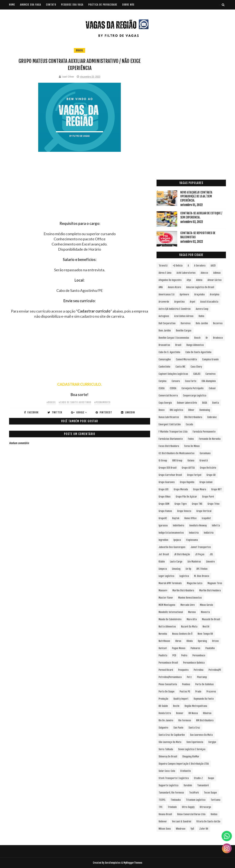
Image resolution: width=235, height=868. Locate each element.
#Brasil (51, 402)
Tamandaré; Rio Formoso (171, 793)
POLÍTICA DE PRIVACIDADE (103, 5)
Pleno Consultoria (168, 684)
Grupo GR (211, 475)
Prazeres (211, 692)
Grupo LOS (164, 489)
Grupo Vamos (165, 511)
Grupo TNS (197, 504)
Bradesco (218, 338)
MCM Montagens (167, 605)
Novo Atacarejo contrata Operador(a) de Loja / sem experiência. (196, 196)
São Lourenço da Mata (170, 742)
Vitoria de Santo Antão (208, 821)
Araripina (215, 294)
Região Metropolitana (196, 706)
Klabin (162, 562)
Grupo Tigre (181, 504)
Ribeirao (207, 713)
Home (12, 5)
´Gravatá (163, 266)
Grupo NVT (217, 489)
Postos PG (185, 692)
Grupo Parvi (208, 497)
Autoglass (164, 316)
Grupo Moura (200, 489)
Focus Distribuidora (169, 446)
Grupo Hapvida (187, 482)
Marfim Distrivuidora (210, 590)
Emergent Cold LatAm (170, 424)
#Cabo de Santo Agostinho (75, 402)
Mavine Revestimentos (190, 598)
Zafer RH (204, 829)
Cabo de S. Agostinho (169, 352)
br (207, 338)
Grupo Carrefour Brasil (170, 475)
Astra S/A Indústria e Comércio (175, 309)
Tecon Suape (210, 793)
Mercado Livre (188, 605)
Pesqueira (183, 670)
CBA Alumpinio (209, 381)
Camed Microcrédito (186, 359)
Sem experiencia (195, 742)
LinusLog (176, 569)
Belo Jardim (202, 323)
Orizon (215, 641)
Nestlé (206, 627)
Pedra (184, 655)
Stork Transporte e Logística (174, 778)
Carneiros (211, 374)
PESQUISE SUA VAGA (72, 5)
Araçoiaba (199, 294)
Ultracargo (205, 807)
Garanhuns (205, 453)
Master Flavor (166, 598)
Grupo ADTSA (188, 468)
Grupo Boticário (208, 468)
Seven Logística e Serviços (192, 749)
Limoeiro (210, 562)
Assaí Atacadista (209, 302)
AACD (213, 266)
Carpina (163, 381)
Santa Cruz (194, 728)
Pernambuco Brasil (168, 663)
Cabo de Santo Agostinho (198, 352)
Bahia (201, 316)
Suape (211, 778)
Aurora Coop (202, 309)
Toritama (215, 800)
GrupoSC (163, 518)
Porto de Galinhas (205, 684)
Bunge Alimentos (195, 345)
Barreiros (186, 323)
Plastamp (202, 677)
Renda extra (165, 713)
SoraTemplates (113, 863)
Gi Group (163, 461)
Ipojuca (177, 540)
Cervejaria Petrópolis (193, 388)
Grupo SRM (164, 504)
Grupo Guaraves (167, 482)
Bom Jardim (165, 331)
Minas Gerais (207, 605)
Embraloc (212, 417)
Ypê (192, 829)
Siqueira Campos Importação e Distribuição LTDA (184, 764)
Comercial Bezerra (168, 396)
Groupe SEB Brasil (168, 468)
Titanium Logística (196, 800)
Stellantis (186, 771)
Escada (189, 424)
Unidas (214, 814)
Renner (180, 713)
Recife (176, 706)
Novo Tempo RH (205, 634)
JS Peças (200, 554)
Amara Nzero (174, 287)
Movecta (205, 612)
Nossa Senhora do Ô (182, 634)
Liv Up (188, 569)
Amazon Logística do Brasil (200, 287)
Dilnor (191, 410)
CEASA (162, 388)
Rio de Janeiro (166, 720)
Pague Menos (179, 648)
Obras (178, 641)
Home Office (190, 518)
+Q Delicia (178, 266)
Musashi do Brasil (211, 619)
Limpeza (163, 569)
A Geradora (200, 266)
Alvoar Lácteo (215, 280)
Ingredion (163, 540)
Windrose (181, 829)
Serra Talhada (166, 749)
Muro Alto (192, 619)
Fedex (191, 439)
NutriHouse (164, 641)
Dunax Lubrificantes (169, 417)
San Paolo (178, 728)
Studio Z (198, 778)
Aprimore (184, 294)
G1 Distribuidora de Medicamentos (177, 453)
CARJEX (197, 374)
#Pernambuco (102, 402)
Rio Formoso (185, 720)
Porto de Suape (167, 692)
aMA (161, 287)
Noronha (163, 634)
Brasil (80, 50)
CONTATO (51, 5)
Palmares (195, 648)
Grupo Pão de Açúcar (186, 497)
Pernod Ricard (166, 670)
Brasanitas (164, 345)
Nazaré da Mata (189, 627)
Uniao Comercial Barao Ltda (191, 814)
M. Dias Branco (202, 576)
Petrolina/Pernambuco (170, 677)
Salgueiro (163, 728)
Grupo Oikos (165, 497)
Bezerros (218, 323)
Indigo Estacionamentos (171, 533)
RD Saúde (163, 706)
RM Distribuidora (205, 720)
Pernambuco (199, 655)
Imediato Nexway (198, 525)
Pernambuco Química (194, 663)
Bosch (197, 338)
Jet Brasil (164, 554)
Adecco (204, 273)
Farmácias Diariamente (171, 439)
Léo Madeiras (194, 562)
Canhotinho (164, 367)
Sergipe (212, 742)
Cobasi (212, 388)
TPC (161, 807)
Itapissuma (192, 540)
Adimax (217, 273)
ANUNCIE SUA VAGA (31, 5)
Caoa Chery (196, 367)
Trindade (172, 807)
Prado (198, 692)
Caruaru (176, 381)
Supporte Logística (169, 785)
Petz (189, 677)
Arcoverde (164, 302)
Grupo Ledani (206, 482)
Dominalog (205, 410)
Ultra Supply (188, 807)
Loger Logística (166, 576)
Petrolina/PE (215, 670)
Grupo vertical (204, 511)
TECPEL (162, 800)
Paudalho (210, 648)
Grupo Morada (181, 489)
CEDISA (173, 388)
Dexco (162, 410)
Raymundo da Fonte (204, 699)
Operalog (202, 641)
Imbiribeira (179, 525)
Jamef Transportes (201, 547)
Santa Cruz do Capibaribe (172, 735)
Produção (163, 699)
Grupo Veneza (184, 511)
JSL (211, 554)
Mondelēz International (171, 612)
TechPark (194, 793)
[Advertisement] (80, 192)
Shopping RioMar (191, 757)
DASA (205, 403)
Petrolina (199, 670)
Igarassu (163, 525)
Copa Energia (165, 403)
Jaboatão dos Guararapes (172, 547)
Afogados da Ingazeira (170, 280)
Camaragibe (165, 359)
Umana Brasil (165, 814)
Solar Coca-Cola (167, 771)
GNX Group (177, 461)
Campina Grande (210, 359)
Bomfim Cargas (184, 331)
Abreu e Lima (165, 273)
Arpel (192, 302)
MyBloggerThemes (133, 863)
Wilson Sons (165, 829)
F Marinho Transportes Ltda (173, 432)
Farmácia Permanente (204, 432)
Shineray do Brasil (168, 757)
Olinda (190, 641)
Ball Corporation (167, 323)
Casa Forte (191, 381)
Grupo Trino (214, 504)
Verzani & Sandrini (182, 821)
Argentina (179, 302)
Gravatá (204, 461)
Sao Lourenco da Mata (201, 735)
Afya (189, 280)
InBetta (216, 525)
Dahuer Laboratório (187, 403)
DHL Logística (176, 410)
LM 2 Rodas (202, 569)
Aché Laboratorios (186, 273)
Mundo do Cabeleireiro (170, 619)
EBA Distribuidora (193, 417)
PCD (174, 655)
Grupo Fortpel (194, 475)
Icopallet (206, 518)
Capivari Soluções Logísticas (173, 374)
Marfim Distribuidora (183, 590)
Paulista (163, 655)
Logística (184, 576)
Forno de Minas (192, 446)
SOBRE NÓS (128, 5)
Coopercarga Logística (195, 396)
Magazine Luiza (195, 583)
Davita (216, 403)
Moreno (192, 612)
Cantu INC (180, 367)
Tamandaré (203, 785)
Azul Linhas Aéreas (184, 316)
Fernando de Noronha (210, 439)
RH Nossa (193, 713)
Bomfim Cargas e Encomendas (174, 338)
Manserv (163, 590)
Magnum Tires (215, 583)
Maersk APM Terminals (170, 583)
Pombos (186, 684)
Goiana (191, 461)
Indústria (209, 533)
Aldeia (199, 280)
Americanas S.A (167, 294)
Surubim (188, 785)
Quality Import (181, 699)
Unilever (163, 821)
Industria (194, 533)
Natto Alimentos (167, 627)
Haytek (176, 518)
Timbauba (176, 800)
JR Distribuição (182, 554)
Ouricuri (163, 648)
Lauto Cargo (176, 562)
